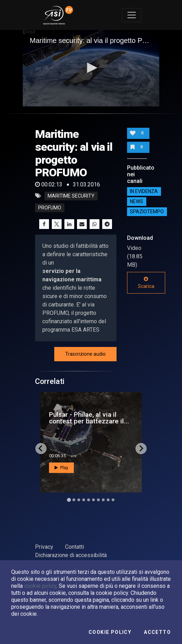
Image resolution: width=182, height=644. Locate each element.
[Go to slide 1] (69, 500)
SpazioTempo (147, 212)
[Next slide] (141, 449)
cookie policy (40, 586)
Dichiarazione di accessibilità (71, 555)
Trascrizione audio (85, 354)
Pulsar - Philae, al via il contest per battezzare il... (89, 418)
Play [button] (61, 468)
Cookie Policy (110, 632)
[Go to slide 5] (89, 500)
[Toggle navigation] (132, 15)
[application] (91, 68)
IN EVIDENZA (144, 192)
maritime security (71, 196)
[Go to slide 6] (93, 500)
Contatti (75, 547)
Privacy (44, 547)
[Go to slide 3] (79, 500)
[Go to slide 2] (74, 500)
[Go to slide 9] (108, 500)
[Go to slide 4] (84, 500)
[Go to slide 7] (98, 500)
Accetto (157, 632)
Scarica (146, 283)
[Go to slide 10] (113, 500)
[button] (91, 68)
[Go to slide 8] (103, 500)
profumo (50, 208)
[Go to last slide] (41, 449)
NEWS (136, 202)
